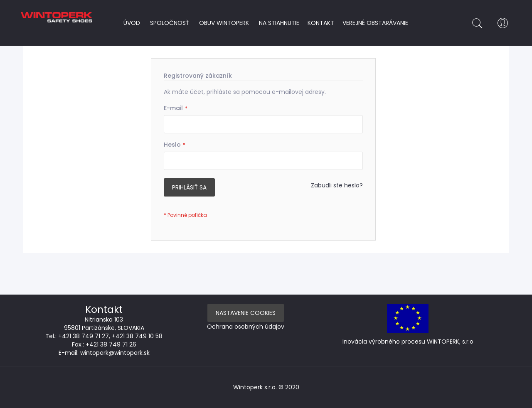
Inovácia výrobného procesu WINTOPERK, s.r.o (408, 342)
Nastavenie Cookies (246, 313)
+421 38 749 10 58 (137, 336)
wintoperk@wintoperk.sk (115, 353)
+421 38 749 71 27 (84, 336)
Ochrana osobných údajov (246, 327)
